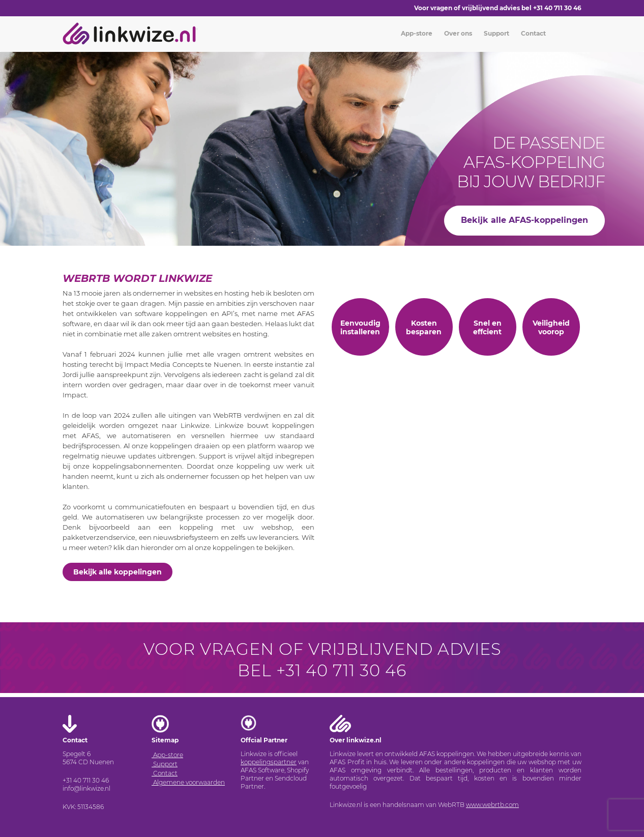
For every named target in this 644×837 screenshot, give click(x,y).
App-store (416, 33)
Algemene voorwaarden (188, 782)
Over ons (457, 33)
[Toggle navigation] (197, 29)
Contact (533, 33)
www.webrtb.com (492, 805)
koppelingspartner (269, 762)
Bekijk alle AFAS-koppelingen (524, 220)
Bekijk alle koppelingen (118, 572)
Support (496, 33)
